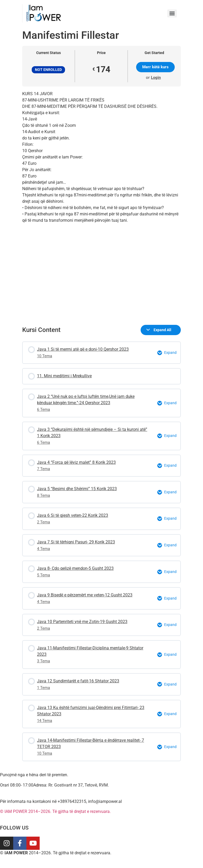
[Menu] (172, 13)
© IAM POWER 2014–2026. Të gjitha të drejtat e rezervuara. (55, 811)
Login (156, 78)
